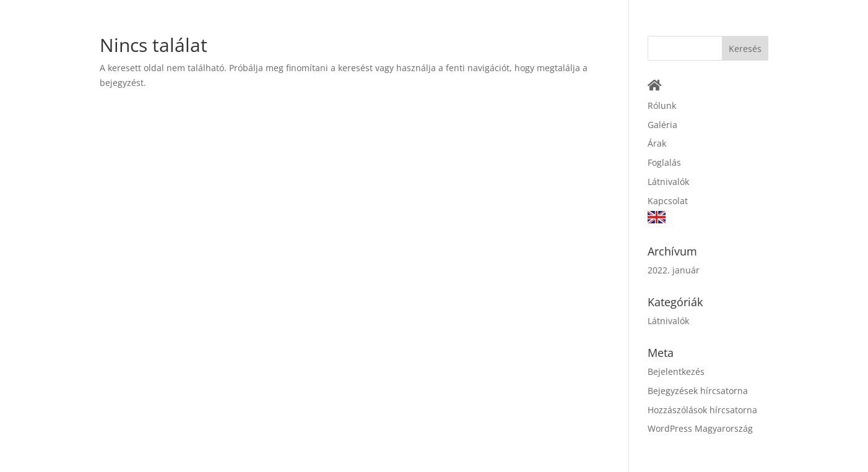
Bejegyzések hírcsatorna (698, 391)
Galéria (662, 125)
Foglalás (664, 162)
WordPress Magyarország (700, 428)
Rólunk (662, 105)
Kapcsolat (668, 201)
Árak (657, 143)
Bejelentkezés (676, 371)
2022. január (674, 270)
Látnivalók (668, 182)
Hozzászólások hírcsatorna (702, 410)
